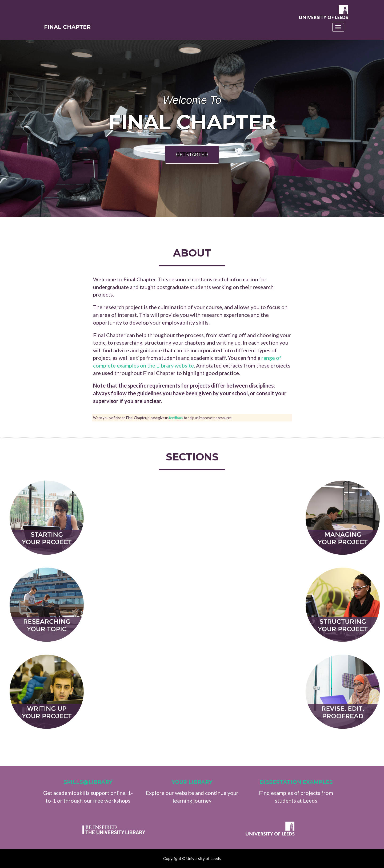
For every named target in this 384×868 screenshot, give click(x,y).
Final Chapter (70, 29)
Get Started (192, 154)
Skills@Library (88, 782)
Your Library (192, 782)
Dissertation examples (296, 782)
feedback (176, 418)
